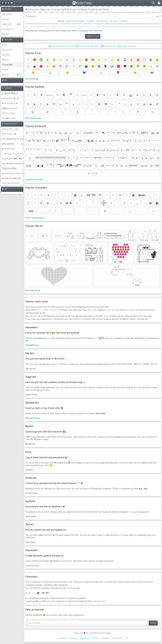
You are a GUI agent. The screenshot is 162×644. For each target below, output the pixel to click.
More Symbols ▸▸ (33, 118)
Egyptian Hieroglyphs (76, 21)
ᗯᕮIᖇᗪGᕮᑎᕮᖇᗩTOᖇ (11, 178)
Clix (90, 633)
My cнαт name (9, 118)
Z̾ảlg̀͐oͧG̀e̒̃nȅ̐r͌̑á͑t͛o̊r (10, 169)
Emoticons (7, 50)
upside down (110, 310)
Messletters (7, 14)
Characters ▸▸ (32, 565)
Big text (6, 34)
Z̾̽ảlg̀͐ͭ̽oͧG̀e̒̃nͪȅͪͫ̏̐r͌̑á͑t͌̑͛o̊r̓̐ (10, 93)
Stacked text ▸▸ (33, 418)
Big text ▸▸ (30, 444)
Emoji (5, 45)
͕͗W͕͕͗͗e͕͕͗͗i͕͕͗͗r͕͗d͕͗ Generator (10, 108)
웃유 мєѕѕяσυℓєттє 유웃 (13, 139)
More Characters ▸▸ (34, 218)
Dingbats (91, 21)
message (101, 601)
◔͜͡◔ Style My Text (108, 46)
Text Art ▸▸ (30, 542)
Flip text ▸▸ (30, 369)
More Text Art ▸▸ (33, 290)
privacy (74, 638)
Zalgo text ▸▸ (31, 395)
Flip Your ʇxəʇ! (8, 113)
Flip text (6, 19)
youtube (105, 638)
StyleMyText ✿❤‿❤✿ (12, 159)
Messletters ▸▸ (32, 345)
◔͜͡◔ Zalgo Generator (127, 46)
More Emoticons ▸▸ (34, 180)
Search (5, 75)
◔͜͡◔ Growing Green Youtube (61, 46)
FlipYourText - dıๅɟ (10, 129)
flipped (90, 310)
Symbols (6, 55)
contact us (62, 638)
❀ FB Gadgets (9, 149)
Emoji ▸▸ (29, 470)
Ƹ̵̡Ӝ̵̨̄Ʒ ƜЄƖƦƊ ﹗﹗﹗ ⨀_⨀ (13, 144)
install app (117, 638)
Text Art (6, 60)
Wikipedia (66, 588)
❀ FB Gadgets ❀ (10, 103)
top (127, 638)
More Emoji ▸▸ (32, 79)
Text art (41, 310)
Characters (7, 65)
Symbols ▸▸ (31, 516)
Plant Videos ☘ (9, 134)
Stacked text (8, 29)
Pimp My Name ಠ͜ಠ (11, 183)
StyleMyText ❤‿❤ (10, 98)
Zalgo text (7, 24)
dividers (132, 310)
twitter (95, 638)
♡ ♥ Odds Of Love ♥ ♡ (13, 154)
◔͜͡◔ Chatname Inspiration (87, 46)
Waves (5, 70)
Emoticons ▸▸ (32, 493)
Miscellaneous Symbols (107, 21)
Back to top (93, 36)
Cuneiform (123, 21)
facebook (85, 638)
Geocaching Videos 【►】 (13, 173)
